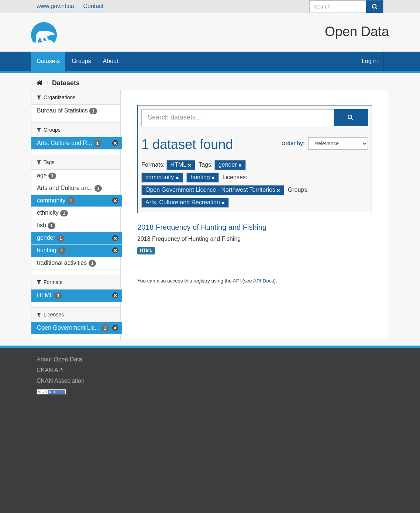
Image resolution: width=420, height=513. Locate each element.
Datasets (48, 61)
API (237, 281)
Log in (370, 61)
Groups (81, 61)
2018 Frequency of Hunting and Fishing (202, 227)
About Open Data (59, 359)
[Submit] (375, 7)
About (111, 61)
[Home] (40, 83)
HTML (146, 251)
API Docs (264, 281)
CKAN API (50, 370)
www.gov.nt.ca (55, 6)
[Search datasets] (346, 7)
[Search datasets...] (238, 118)
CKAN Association (61, 381)
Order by (292, 143)
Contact (93, 6)
